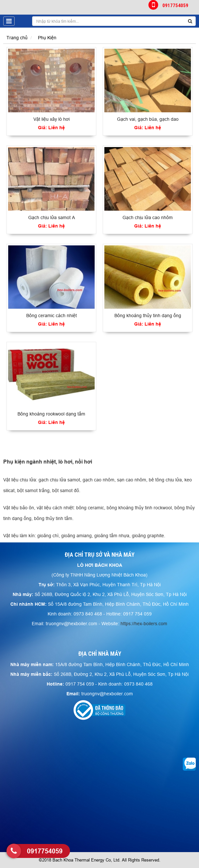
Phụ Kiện (47, 38)
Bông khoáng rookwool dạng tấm (51, 414)
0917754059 (169, 5)
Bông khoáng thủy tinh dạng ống (148, 316)
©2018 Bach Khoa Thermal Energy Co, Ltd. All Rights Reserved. (100, 860)
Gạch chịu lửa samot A (52, 217)
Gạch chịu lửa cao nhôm (148, 217)
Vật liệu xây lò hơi (52, 119)
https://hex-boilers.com (144, 624)
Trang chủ (17, 38)
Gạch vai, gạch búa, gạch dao (148, 119)
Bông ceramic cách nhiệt (52, 316)
